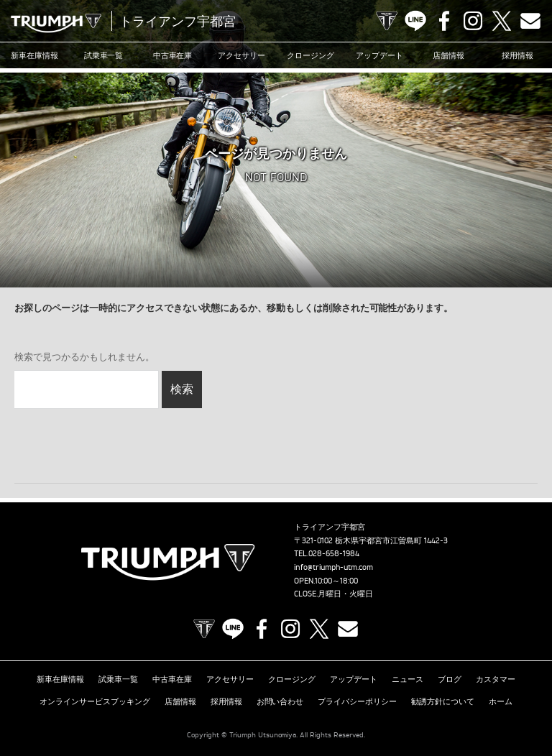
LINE (415, 21)
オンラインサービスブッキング (95, 701)
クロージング (310, 55)
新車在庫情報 (34, 55)
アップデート (379, 55)
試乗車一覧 (104, 55)
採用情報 (517, 55)
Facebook (444, 21)
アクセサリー (241, 55)
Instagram (473, 21)
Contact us (530, 21)
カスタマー (496, 679)
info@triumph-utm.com (333, 567)
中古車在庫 (173, 55)
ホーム (501, 701)
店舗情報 (448, 55)
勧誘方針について (443, 701)
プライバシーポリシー (357, 701)
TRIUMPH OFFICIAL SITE (387, 21)
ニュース (408, 679)
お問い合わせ (280, 701)
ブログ (450, 679)
